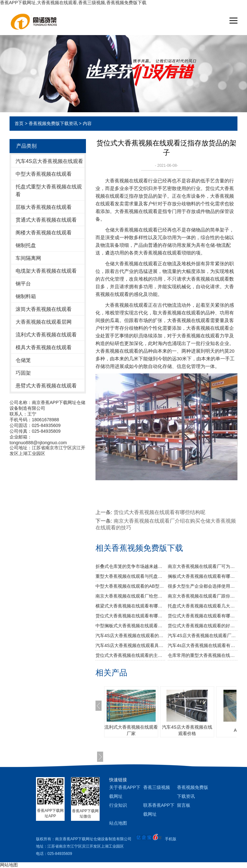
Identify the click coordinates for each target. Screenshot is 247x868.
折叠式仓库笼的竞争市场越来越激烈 (130, 566)
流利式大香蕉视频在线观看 (46, 335)
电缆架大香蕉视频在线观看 (46, 271)
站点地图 (118, 823)
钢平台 (23, 284)
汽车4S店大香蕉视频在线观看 (49, 161)
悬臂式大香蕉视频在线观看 (46, 386)
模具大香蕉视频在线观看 (44, 347)
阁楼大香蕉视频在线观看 (44, 233)
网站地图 (9, 865)
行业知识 (118, 805)
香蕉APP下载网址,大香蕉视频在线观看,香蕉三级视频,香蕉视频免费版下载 (73, 3)
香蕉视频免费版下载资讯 (53, 123)
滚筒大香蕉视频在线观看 (44, 309)
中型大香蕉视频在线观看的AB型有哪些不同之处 (130, 586)
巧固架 (23, 373)
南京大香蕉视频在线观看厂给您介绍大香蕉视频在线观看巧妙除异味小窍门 (130, 596)
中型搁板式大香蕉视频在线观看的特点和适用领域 (130, 626)
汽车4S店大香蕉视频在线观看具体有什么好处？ (130, 645)
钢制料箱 (26, 296)
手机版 (171, 839)
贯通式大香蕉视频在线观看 (46, 220)
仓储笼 (23, 360)
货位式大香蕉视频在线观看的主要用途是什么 (130, 655)
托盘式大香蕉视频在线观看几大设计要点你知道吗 (203, 606)
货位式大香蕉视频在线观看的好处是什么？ (203, 626)
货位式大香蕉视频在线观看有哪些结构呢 (159, 512)
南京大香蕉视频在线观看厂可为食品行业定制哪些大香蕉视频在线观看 (203, 566)
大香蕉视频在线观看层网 (44, 322)
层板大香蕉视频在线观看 (44, 207)
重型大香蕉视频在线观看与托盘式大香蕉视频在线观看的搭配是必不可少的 (130, 576)
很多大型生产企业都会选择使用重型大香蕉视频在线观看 (203, 586)
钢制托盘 (26, 245)
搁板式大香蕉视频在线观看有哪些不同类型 (203, 576)
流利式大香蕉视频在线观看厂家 (131, 730)
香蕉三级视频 (157, 787)
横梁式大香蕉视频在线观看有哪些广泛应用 (130, 606)
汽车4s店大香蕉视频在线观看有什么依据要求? (203, 645)
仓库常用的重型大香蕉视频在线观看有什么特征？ (203, 655)
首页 (19, 123)
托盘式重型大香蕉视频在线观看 (49, 191)
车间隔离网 (28, 258)
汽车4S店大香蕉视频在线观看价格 (187, 730)
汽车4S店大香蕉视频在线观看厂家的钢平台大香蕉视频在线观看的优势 (203, 636)
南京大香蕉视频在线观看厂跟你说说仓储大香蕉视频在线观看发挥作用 (203, 596)
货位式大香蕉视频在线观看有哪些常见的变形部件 (203, 616)
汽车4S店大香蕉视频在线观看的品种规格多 (130, 636)
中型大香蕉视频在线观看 (44, 174)
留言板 (184, 805)
